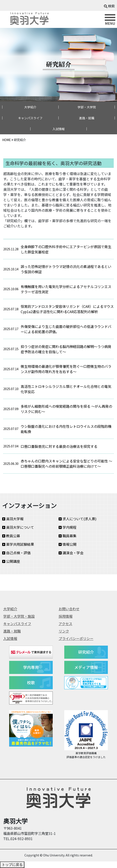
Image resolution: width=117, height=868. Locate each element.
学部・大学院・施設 (19, 616)
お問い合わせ (69, 609)
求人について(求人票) (78, 519)
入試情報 (59, 129)
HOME (7, 140)
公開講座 (11, 561)
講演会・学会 (71, 553)
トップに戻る (12, 865)
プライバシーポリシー (76, 638)
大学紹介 (30, 107)
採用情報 (66, 616)
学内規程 (68, 527)
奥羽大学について (18, 527)
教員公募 (11, 536)
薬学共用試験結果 (18, 544)
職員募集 (68, 536)
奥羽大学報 (13, 519)
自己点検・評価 (16, 553)
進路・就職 (87, 118)
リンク (64, 631)
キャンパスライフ (30, 118)
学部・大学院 (87, 107)
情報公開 (68, 544)
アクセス (65, 624)
